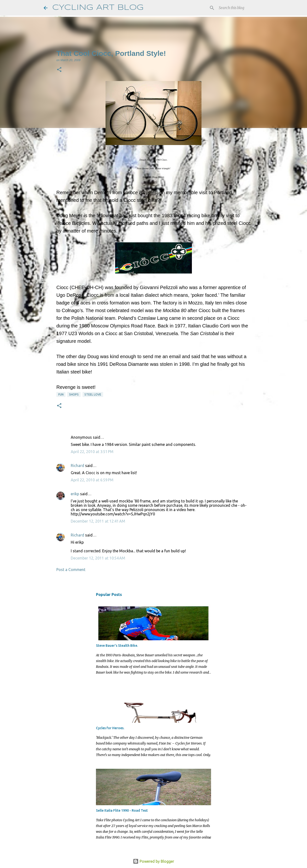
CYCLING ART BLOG (98, 8)
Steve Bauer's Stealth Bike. (117, 646)
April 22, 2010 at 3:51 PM (92, 452)
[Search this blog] (239, 8)
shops (74, 394)
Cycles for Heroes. (110, 728)
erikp (75, 494)
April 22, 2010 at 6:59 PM (92, 480)
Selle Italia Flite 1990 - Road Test (122, 810)
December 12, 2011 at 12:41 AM (98, 521)
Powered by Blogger (153, 861)
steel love (93, 394)
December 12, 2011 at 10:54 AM (98, 558)
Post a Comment (71, 570)
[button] (59, 70)
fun (61, 394)
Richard (77, 466)
